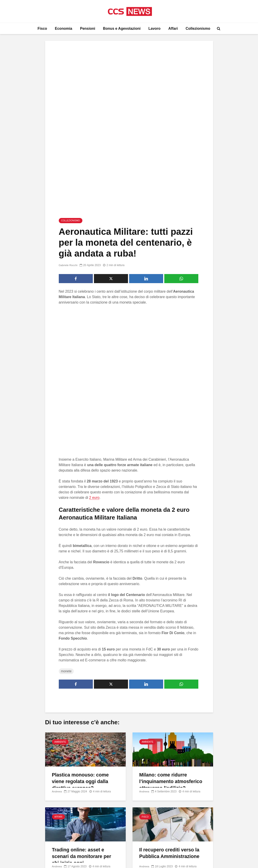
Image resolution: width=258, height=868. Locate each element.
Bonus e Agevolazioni (122, 28)
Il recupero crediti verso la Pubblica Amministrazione (170, 718)
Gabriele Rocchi (68, 192)
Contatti (187, 777)
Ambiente (60, 607)
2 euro (94, 362)
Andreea (57, 656)
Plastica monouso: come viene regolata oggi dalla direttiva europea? (81, 647)
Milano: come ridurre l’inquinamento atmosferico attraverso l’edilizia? (172, 647)
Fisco (42, 28)
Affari (173, 28)
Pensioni (88, 28)
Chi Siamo (189, 768)
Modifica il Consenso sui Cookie (205, 796)
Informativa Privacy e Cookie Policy (208, 786)
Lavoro (154, 28)
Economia (64, 28)
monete (66, 536)
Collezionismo (198, 28)
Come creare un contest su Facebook (121, 834)
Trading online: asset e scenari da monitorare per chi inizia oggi (83, 722)
